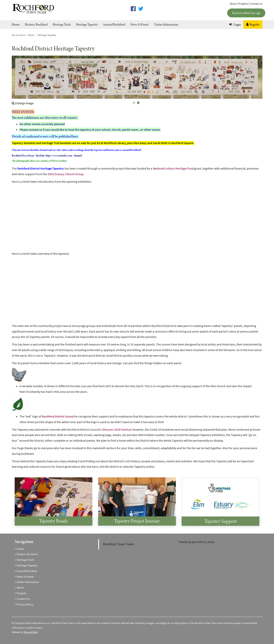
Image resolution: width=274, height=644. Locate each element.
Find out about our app (246, 13)
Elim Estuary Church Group (66, 174)
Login (235, 24)
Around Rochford (114, 24)
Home (16, 24)
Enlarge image (23, 103)
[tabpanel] (137, 81)
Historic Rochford (36, 24)
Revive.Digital (31, 632)
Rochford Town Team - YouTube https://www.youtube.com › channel (47, 156)
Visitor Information (166, 24)
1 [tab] (134, 103)
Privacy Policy (25, 604)
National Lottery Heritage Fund (173, 168)
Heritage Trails (62, 24)
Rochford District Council (58, 416)
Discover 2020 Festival (116, 430)
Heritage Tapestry (87, 24)
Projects (243, 4)
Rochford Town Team (118, 544)
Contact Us (256, 4)
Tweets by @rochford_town (197, 542)
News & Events (140, 24)
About (233, 4)
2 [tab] (138, 103)
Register (253, 24)
